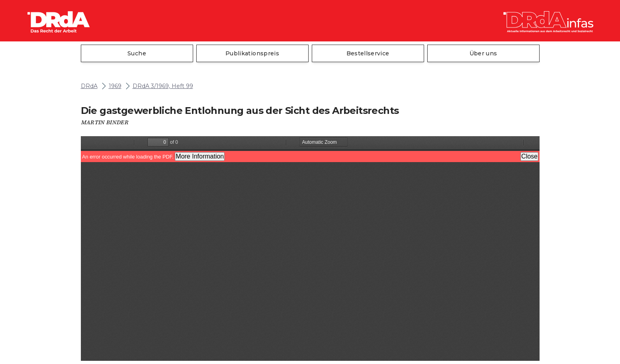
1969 (115, 86)
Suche (137, 53)
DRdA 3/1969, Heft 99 (163, 86)
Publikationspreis (252, 53)
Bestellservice (368, 53)
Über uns (483, 53)
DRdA (89, 86)
